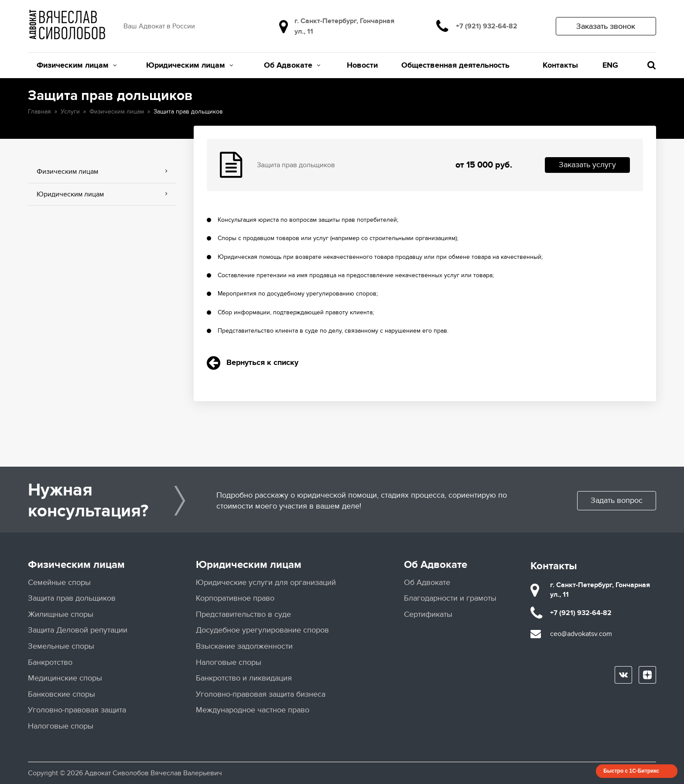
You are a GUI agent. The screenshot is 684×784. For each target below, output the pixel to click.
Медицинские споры (65, 678)
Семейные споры (59, 583)
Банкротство (50, 662)
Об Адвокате (292, 65)
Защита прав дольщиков (72, 598)
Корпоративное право (235, 598)
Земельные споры (61, 646)
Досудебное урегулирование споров (262, 630)
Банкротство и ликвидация (244, 678)
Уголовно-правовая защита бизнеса (261, 694)
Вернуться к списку (253, 363)
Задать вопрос (617, 500)
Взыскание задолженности (244, 646)
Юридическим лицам (190, 65)
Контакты (560, 65)
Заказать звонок (606, 26)
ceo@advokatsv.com (581, 634)
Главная (39, 112)
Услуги (70, 112)
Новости (362, 65)
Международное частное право (253, 710)
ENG (610, 65)
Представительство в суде (243, 614)
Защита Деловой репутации (78, 630)
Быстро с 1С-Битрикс (631, 771)
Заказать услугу (587, 165)
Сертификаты (428, 614)
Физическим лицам (77, 65)
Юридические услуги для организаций (266, 583)
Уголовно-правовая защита (77, 710)
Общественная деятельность (455, 65)
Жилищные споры (61, 614)
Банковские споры (62, 694)
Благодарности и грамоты (450, 598)
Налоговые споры (61, 726)
